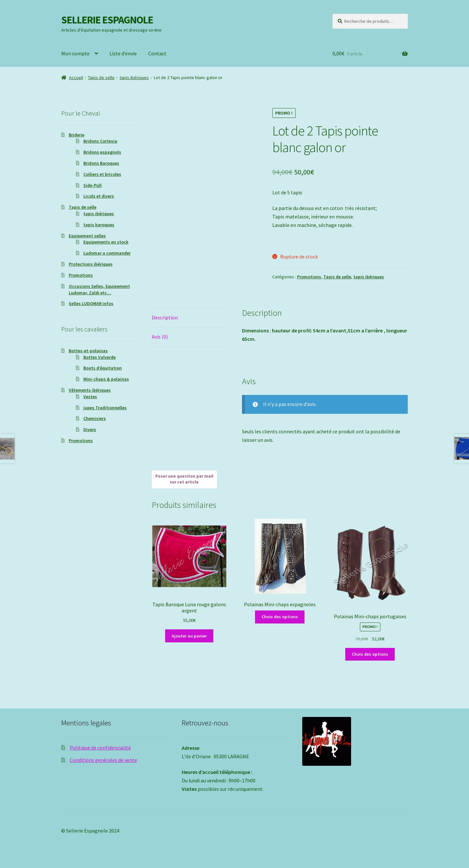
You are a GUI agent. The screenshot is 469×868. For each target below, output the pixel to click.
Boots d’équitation (103, 368)
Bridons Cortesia (100, 141)
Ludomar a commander (107, 253)
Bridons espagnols (102, 152)
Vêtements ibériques (90, 390)
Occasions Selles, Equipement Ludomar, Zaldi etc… (99, 289)
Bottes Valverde (99, 357)
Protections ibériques (91, 264)
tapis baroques (99, 225)
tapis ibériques (134, 77)
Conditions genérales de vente (103, 760)
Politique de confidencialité (100, 748)
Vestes (90, 397)
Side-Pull (92, 185)
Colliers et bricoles (102, 174)
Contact (157, 53)
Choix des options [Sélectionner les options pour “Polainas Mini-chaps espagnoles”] (280, 617)
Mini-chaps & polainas (106, 379)
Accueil (76, 77)
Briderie (77, 135)
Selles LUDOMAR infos (91, 303)
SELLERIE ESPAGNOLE (107, 20)
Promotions (309, 277)
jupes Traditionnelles (105, 408)
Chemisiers (95, 418)
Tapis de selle (101, 77)
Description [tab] (165, 317)
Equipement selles (87, 236)
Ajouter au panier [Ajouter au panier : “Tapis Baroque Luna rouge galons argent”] (189, 636)
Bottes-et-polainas (88, 351)
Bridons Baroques (101, 163)
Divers (90, 429)
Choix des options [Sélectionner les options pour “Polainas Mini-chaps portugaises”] (370, 654)
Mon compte (75, 53)
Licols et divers (99, 196)
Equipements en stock (106, 242)
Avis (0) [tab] (160, 337)
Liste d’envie (123, 53)
